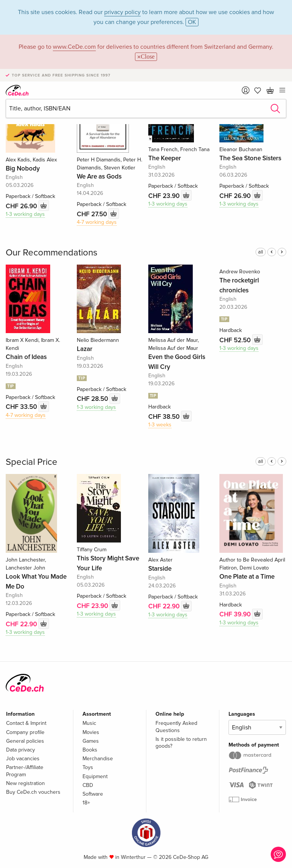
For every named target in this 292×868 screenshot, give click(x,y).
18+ (86, 803)
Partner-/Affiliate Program (25, 771)
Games (91, 741)
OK (192, 22)
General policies (25, 741)
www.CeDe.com (74, 47)
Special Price (32, 462)
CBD (88, 785)
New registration (25, 783)
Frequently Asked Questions (176, 727)
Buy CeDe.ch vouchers (33, 792)
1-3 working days (25, 214)
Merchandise (98, 759)
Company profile (25, 732)
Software (93, 794)
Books (90, 750)
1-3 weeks (160, 425)
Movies (91, 732)
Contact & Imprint (26, 723)
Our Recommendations (52, 253)
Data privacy (21, 750)
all (261, 252)
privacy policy (122, 12)
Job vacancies (23, 759)
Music (89, 723)
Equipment (95, 776)
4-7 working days (97, 222)
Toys (88, 767)
